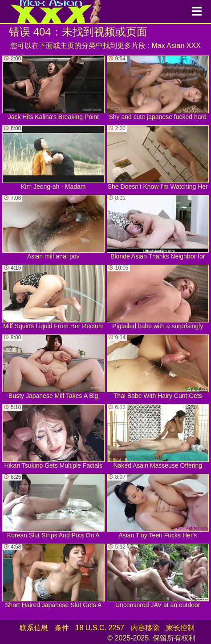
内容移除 (145, 628)
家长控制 (180, 628)
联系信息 (34, 628)
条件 (62, 628)
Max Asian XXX (176, 46)
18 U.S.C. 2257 (100, 628)
